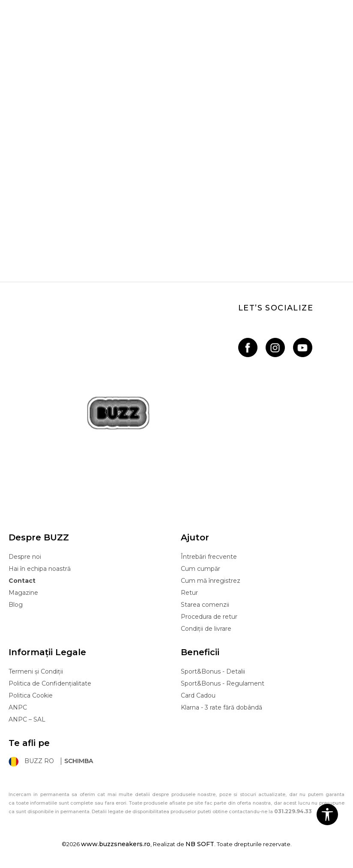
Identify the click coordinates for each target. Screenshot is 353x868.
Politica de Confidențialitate (50, 683)
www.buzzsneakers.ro (116, 844)
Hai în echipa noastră (40, 569)
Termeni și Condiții (36, 671)
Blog (16, 605)
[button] (327, 814)
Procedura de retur (209, 617)
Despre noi (25, 557)
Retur (189, 593)
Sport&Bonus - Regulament (223, 683)
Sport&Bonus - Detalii (213, 671)
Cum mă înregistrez (211, 581)
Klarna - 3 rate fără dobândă (221, 707)
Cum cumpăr (200, 569)
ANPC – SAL (27, 719)
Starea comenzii (205, 605)
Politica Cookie (31, 695)
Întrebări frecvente (209, 557)
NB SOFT (200, 844)
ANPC (18, 707)
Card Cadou (198, 695)
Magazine (23, 593)
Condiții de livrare (206, 629)
